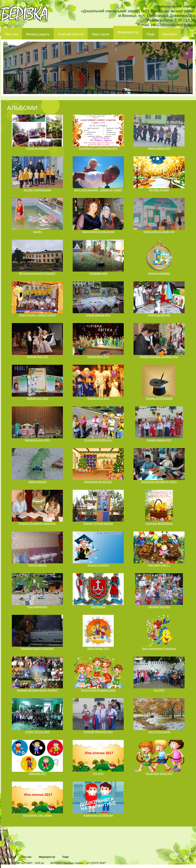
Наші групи (101, 34)
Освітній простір (71, 34)
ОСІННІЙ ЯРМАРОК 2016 (98, 732)
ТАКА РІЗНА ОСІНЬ (159, 732)
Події (151, 34)
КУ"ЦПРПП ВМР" (96, 863)
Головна (9, 857)
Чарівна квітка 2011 (98, 357)
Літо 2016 (159, 690)
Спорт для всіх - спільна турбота (37, 315)
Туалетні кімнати (37, 565)
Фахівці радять (38, 34)
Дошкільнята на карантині (98, 815)
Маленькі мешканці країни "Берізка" (37, 690)
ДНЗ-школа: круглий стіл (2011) (159, 482)
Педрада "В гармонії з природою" (37, 523)
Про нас (12, 34)
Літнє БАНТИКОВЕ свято (98, 440)
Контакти (170, 34)
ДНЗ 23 (24, 13)
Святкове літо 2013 (159, 607)
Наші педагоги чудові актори (98, 232)
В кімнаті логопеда (98, 565)
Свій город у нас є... (159, 565)
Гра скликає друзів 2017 (159, 774)
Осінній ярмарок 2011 (98, 315)
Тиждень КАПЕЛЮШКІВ (159, 398)
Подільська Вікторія (159, 315)
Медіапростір (128, 32)
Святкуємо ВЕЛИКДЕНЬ (159, 523)
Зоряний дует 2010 (37, 357)
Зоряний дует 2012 (37, 398)
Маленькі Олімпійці (159, 273)
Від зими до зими (159, 190)
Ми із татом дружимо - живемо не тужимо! (98, 190)
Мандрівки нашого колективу (37, 649)
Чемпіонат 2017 (37, 774)
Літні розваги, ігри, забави (37, 815)
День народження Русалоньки (159, 649)
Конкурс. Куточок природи (98, 523)
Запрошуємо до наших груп (159, 232)
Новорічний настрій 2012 (98, 482)
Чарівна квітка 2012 (98, 398)
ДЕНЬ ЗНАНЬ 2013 (98, 649)
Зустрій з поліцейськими (37, 190)
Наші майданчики (37, 607)
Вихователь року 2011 (37, 440)
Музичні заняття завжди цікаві (98, 690)
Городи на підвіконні (37, 148)
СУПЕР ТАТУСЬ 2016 (37, 732)
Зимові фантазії (37, 482)
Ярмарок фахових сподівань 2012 (159, 357)
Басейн (37, 232)
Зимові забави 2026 (159, 148)
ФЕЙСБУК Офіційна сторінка (67, 863)
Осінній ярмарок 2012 (159, 440)
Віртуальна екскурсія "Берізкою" (37, 273)
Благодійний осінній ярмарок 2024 (98, 148)
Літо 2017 (98, 774)
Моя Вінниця (98, 607)
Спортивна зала (98, 273)
